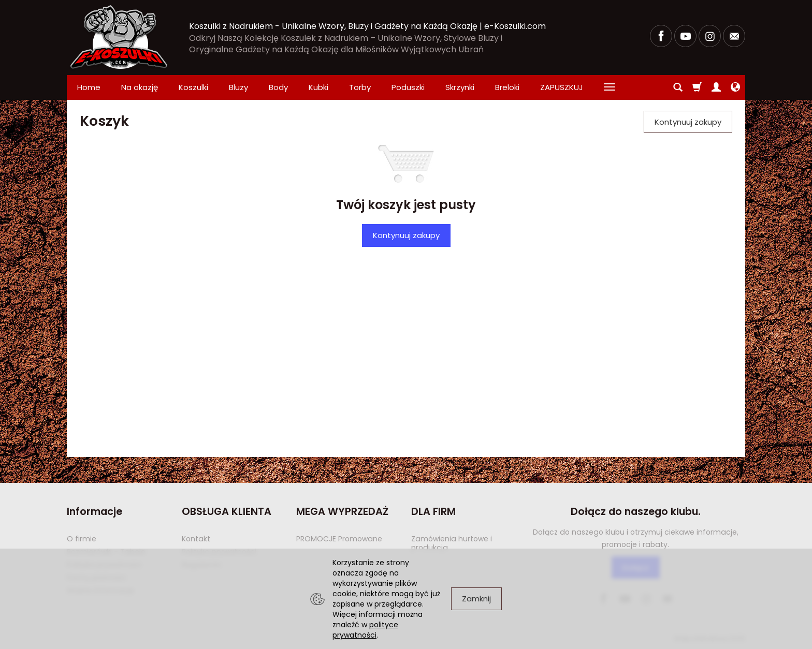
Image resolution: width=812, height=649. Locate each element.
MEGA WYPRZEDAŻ (342, 512)
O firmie (82, 539)
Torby (360, 87)
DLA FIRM (433, 512)
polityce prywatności (365, 630)
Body (278, 87)
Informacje (95, 512)
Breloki (507, 87)
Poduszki (408, 87)
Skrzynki (460, 87)
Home (89, 87)
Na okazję (140, 87)
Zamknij (476, 599)
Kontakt (196, 539)
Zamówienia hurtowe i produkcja (452, 543)
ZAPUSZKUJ (562, 87)
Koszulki (193, 87)
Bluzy (238, 87)
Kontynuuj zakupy (406, 235)
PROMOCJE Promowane (339, 539)
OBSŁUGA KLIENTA (227, 512)
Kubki (318, 87)
